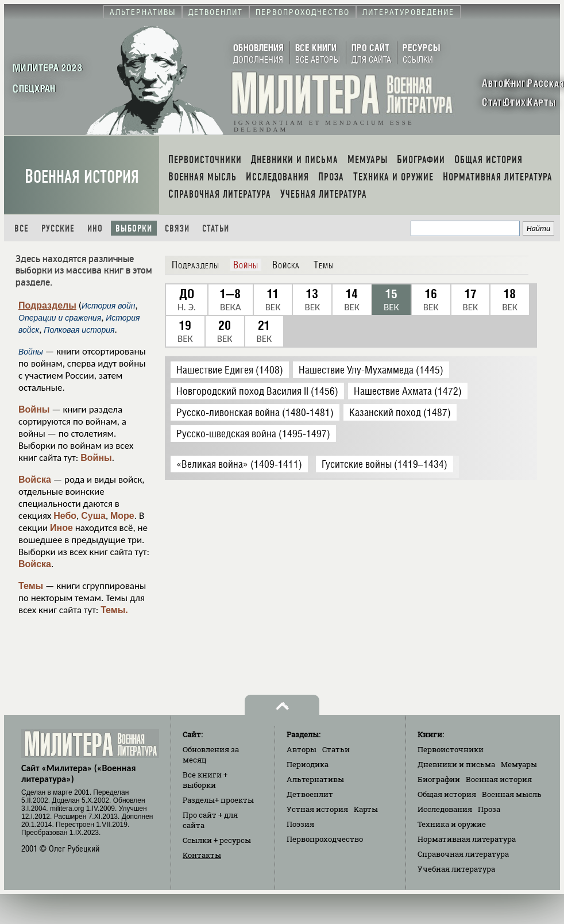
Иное (61, 528)
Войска (35, 480)
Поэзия (300, 824)
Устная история (317, 809)
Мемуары (519, 764)
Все (22, 228)
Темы (31, 586)
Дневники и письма (456, 764)
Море (122, 516)
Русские (58, 228)
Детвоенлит (310, 794)
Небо (65, 516)
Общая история (447, 794)
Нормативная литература (467, 839)
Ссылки (217, 840)
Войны (34, 409)
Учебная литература (456, 869)
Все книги (205, 780)
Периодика (308, 764)
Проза (489, 809)
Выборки (134, 228)
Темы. (114, 610)
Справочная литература (463, 854)
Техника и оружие (452, 824)
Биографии (439, 779)
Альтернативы (315, 779)
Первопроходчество (325, 839)
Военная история (82, 177)
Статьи (216, 228)
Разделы (218, 800)
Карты (366, 809)
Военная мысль (512, 794)
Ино (95, 228)
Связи (177, 228)
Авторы (302, 749)
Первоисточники (451, 749)
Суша (93, 516)
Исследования (445, 809)
